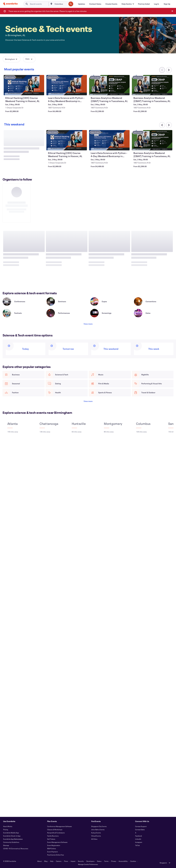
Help (52, 861)
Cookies (133, 861)
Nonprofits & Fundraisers (56, 833)
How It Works (8, 826)
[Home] (10, 4)
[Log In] (156, 4)
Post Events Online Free (56, 855)
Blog (46, 861)
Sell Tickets (51, 839)
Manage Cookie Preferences (88, 864)
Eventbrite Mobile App (11, 833)
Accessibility (123, 861)
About (39, 861)
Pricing (6, 830)
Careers (59, 861)
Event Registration (54, 845)
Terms (106, 861)
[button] (128, 4)
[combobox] (61, 4)
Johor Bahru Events (98, 830)
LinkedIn (138, 839)
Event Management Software (57, 842)
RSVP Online (52, 848)
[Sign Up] (167, 4)
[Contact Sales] (95, 4)
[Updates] (82, 4)
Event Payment (52, 852)
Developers (90, 861)
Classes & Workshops (55, 830)
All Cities (94, 839)
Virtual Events (96, 836)
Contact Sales (140, 830)
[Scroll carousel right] (169, 70)
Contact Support (141, 826)
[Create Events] (111, 4)
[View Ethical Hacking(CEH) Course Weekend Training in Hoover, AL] (67, 85)
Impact (73, 861)
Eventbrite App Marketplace (13, 839)
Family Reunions (53, 836)
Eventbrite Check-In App (12, 836)
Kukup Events (96, 833)
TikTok (137, 845)
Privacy (114, 861)
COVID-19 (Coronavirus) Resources (16, 848)
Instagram (139, 842)
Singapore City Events (99, 826)
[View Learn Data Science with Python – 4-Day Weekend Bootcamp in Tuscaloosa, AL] (109, 85)
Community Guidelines (11, 842)
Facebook (139, 836)
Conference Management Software (60, 826)
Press (66, 861)
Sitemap (6, 845)
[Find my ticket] (144, 4)
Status (99, 861)
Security (81, 861)
